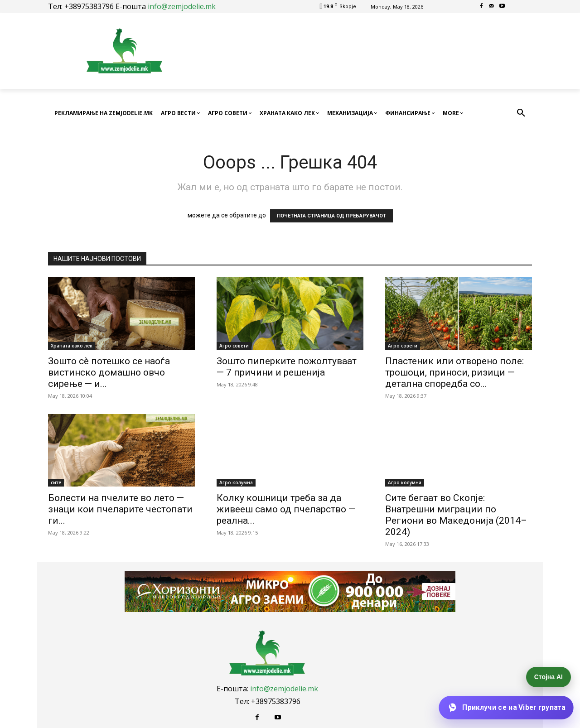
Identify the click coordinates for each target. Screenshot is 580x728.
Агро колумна (236, 482)
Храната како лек (72, 346)
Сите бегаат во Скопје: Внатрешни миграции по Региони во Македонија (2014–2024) (456, 515)
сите (56, 482)
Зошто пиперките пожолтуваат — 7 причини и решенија (287, 367)
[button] (521, 113)
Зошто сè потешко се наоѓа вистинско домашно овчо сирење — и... (109, 372)
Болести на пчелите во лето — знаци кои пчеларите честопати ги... (120, 509)
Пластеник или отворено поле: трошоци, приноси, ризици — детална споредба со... (454, 372)
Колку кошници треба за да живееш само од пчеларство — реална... (286, 509)
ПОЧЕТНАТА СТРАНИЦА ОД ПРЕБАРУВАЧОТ (331, 216)
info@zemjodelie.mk (182, 6)
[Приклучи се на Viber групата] (506, 708)
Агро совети (234, 346)
